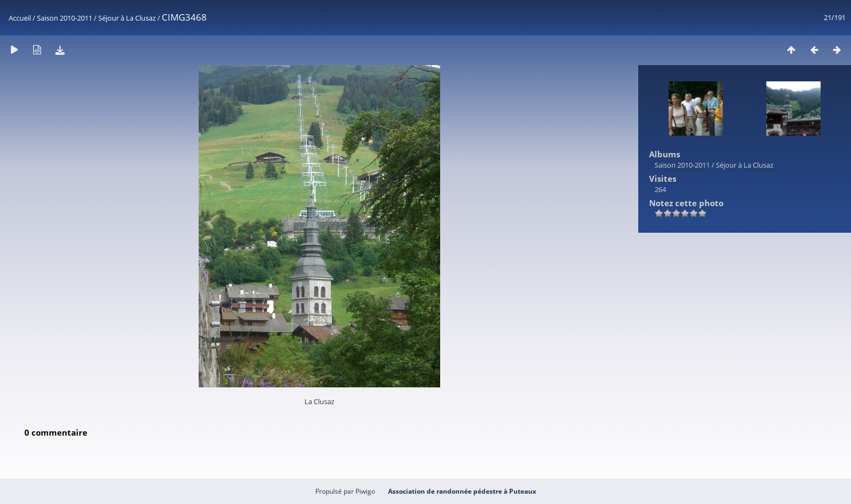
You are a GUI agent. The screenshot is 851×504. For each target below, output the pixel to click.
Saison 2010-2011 (65, 18)
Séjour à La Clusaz (127, 18)
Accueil (20, 18)
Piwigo (365, 491)
